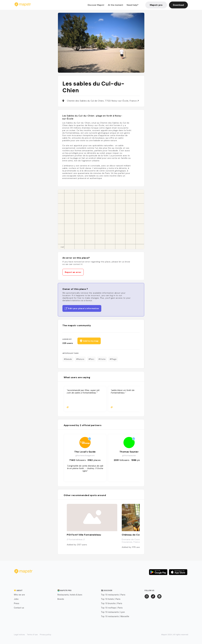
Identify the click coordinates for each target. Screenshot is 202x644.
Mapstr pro (156, 5)
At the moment (116, 5)
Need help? (132, 5)
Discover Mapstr (96, 5)
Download (178, 5)
